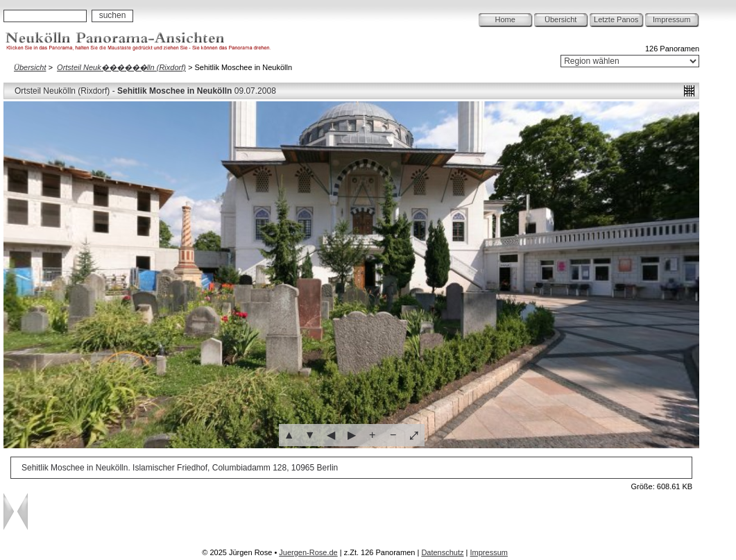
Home (505, 19)
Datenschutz (442, 552)
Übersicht (560, 19)
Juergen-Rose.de (308, 552)
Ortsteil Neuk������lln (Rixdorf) (121, 67)
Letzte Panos (616, 19)
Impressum (671, 19)
